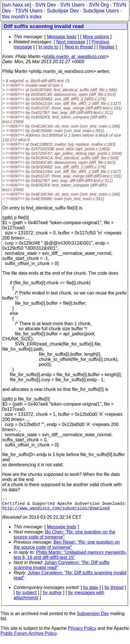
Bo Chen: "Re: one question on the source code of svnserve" (64, 538)
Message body (62, 37)
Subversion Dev (93, 617)
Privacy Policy (82, 632)
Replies (107, 47)
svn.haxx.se (17, 5)
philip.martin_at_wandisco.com (75, 57)
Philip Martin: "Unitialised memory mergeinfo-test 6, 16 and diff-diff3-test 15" (70, 558)
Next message (71, 42)
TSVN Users (29, 11)
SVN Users (72, 5)
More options (96, 37)
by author (52, 596)
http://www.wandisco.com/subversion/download (56, 511)
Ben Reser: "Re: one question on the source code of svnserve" (67, 548)
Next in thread (79, 47)
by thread (114, 591)
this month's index (22, 17)
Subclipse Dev (63, 11)
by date (91, 591)
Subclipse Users (101, 11)
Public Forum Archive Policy (29, 637)
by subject (26, 596)
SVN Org (99, 5)
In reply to (48, 47)
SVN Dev (45, 5)
